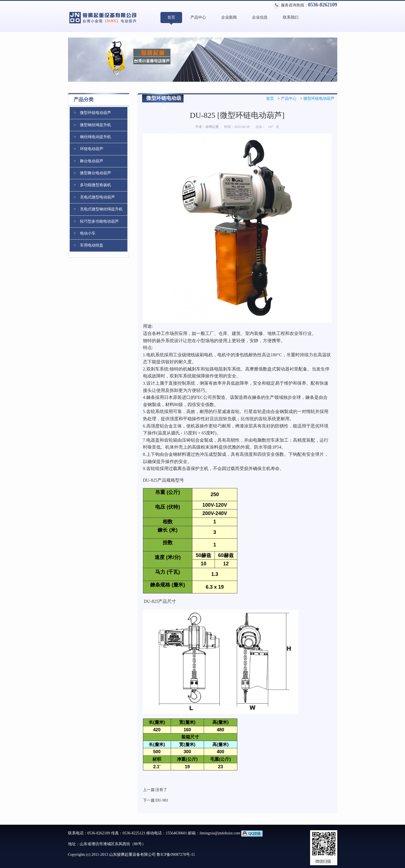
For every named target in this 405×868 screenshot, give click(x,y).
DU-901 (162, 800)
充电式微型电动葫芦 (97, 197)
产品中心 (198, 17)
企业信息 (260, 17)
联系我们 (291, 17)
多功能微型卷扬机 (95, 185)
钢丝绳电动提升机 (95, 137)
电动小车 (88, 233)
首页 (171, 17)
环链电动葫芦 (92, 149)
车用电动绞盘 (92, 245)
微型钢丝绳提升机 (95, 125)
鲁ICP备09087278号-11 (176, 855)
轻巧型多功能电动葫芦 (99, 221)
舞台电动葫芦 (92, 161)
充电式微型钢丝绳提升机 (101, 209)
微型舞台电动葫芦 (95, 173)
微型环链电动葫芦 (319, 99)
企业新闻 (229, 17)
